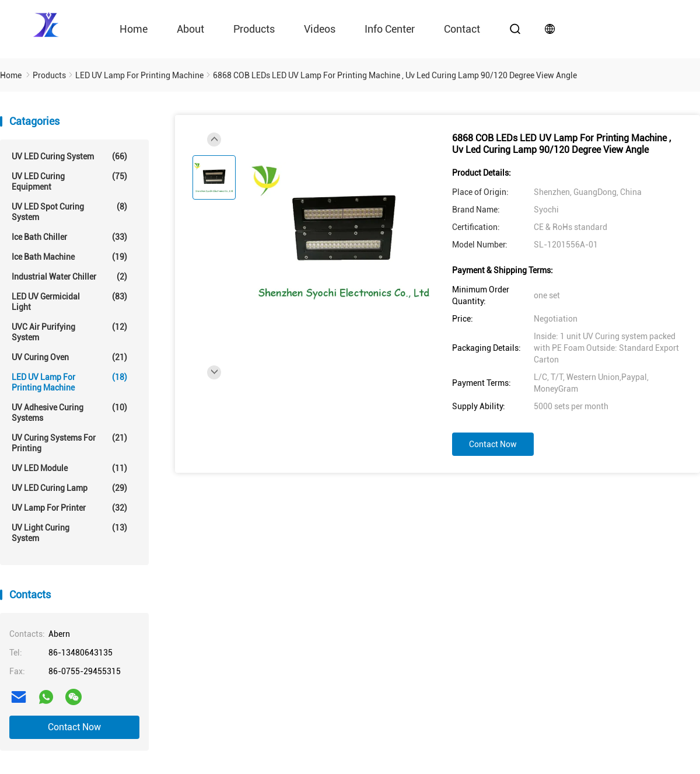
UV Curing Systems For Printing (69, 443)
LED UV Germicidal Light (69, 301)
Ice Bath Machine (69, 257)
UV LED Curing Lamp (69, 488)
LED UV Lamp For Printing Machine (69, 382)
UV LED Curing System (69, 156)
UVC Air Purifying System (69, 332)
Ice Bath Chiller (69, 237)
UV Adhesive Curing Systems (69, 412)
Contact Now (74, 727)
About (190, 29)
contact (462, 29)
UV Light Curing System (69, 533)
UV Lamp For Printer (69, 508)
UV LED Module (69, 468)
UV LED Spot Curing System (69, 212)
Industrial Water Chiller (69, 277)
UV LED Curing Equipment (69, 181)
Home (134, 29)
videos (320, 29)
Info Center (390, 29)
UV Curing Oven (69, 357)
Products (254, 29)
